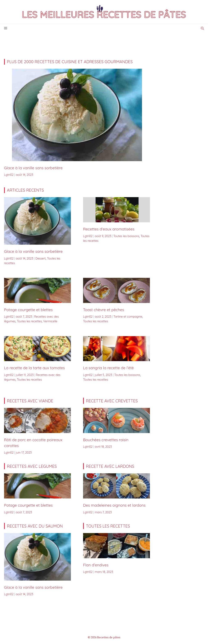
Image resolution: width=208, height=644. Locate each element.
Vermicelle (50, 321)
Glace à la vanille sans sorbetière (33, 168)
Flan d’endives (96, 565)
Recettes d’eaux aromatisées (109, 229)
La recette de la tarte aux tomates (35, 368)
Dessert (41, 258)
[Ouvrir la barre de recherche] (202, 28)
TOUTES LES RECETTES (108, 526)
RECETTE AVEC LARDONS (110, 466)
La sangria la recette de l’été (108, 368)
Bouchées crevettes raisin (106, 440)
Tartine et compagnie (128, 317)
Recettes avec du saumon (35, 526)
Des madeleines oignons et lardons (114, 505)
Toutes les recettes (29, 321)
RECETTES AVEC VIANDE (30, 401)
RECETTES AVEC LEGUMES (32, 466)
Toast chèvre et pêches (104, 310)
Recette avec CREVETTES (112, 401)
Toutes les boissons (126, 236)
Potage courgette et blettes (28, 310)
